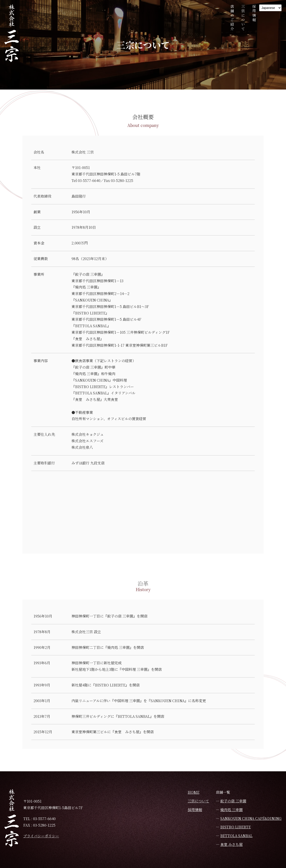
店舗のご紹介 (232, 18)
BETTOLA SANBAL (236, 836)
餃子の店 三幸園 (233, 801)
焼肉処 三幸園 (231, 810)
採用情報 (254, 13)
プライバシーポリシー (41, 836)
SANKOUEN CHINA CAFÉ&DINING (251, 818)
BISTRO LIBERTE (236, 827)
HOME (193, 792)
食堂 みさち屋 (231, 844)
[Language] (270, 8)
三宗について (243, 18)
